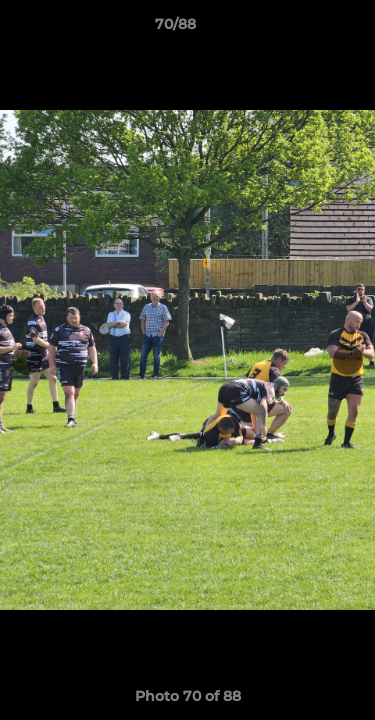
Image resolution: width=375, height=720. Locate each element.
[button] (303, 29)
